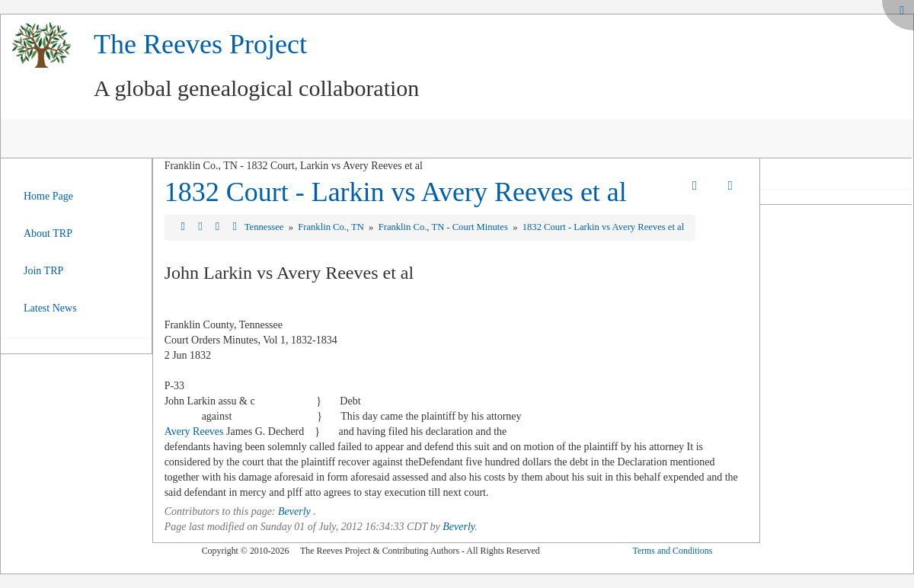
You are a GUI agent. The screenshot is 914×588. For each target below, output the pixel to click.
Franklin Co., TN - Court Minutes (444, 227)
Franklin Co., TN (332, 227)
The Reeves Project (200, 44)
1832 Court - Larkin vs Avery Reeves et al (396, 192)
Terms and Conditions (672, 551)
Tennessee (265, 227)
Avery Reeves (194, 431)
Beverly (294, 511)
